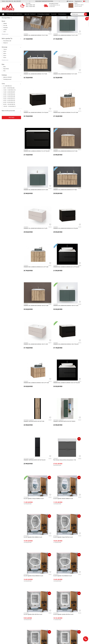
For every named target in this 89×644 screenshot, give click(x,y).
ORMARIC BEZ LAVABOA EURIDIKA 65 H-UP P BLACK (55, 177)
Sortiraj (45, 21)
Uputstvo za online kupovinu (31, 615)
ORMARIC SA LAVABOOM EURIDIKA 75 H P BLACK (55, 79)
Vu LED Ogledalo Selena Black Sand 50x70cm (32, 471)
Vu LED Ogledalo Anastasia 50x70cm (76, 470)
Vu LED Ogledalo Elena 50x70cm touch (33, 405)
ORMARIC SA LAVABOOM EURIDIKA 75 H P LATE (33, 79)
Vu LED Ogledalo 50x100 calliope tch (33, 535)
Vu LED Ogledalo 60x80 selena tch (76, 503)
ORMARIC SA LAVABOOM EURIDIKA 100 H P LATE (55, 209)
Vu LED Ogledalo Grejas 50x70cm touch (33, 339)
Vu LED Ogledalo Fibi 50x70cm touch (76, 405)
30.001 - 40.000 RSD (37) (9, 114)
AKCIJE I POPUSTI (8, 93)
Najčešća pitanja (28, 602)
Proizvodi (14, 17)
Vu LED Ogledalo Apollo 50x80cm (32, 503)
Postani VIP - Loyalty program (31, 596)
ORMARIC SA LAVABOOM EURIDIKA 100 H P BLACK (77, 209)
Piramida (5, 44)
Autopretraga (38, 21)
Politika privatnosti (29, 617)
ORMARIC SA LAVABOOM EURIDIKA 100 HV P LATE (33, 209)
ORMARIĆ (6, 26)
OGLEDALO (5, 25)
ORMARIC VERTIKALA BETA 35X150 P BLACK (54, 275)
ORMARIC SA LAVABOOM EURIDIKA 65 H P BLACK (77, 144)
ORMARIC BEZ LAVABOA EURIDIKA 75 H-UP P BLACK (33, 111)
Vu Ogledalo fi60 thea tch (73, 535)
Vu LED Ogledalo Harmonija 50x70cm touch (33, 438)
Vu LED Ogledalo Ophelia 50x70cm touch (54, 373)
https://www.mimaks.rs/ (37, 641)
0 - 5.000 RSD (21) (8, 102)
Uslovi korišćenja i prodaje (30, 609)
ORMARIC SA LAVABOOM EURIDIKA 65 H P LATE (55, 144)
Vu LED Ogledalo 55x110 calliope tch (54, 503)
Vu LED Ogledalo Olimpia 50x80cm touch (32, 307)
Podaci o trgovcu (50, 600)
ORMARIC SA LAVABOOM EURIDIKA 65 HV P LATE (77, 111)
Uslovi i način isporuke (29, 604)
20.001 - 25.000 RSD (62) (9, 110)
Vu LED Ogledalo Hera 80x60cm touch (76, 339)
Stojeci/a (6, 59)
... (60, 553)
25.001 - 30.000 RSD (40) (9, 112)
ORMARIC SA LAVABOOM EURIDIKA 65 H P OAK (33, 144)
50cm (5, 72)
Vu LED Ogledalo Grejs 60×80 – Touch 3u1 (76, 438)
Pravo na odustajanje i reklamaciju (33, 611)
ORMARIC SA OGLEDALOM (9, 30)
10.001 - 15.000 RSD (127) (9, 106)
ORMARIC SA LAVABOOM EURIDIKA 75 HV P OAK (33, 46)
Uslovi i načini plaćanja (29, 606)
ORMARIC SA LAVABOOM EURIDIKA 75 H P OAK (77, 46)
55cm (5, 74)
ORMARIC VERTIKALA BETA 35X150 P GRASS (33, 275)
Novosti (26, 600)
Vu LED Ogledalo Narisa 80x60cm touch (55, 339)
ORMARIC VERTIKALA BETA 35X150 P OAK (76, 242)
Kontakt (47, 602)
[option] (44, 1)
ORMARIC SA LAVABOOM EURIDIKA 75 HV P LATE (55, 46)
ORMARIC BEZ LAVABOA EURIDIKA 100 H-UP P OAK (33, 242)
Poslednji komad (7, 95)
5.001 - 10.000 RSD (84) (9, 104)
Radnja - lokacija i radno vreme (54, 604)
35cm (5, 68)
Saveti (25, 598)
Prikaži (69, 21)
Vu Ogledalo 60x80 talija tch (52, 535)
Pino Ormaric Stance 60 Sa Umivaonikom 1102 (77, 275)
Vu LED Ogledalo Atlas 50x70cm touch (77, 372)
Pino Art (5, 42)
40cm (5, 70)
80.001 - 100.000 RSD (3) (9, 120)
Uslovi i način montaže (30, 608)
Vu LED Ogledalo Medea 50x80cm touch (55, 307)
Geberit (5, 40)
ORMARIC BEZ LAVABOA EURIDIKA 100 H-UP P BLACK (55, 242)
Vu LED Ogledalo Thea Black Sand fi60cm (54, 471)
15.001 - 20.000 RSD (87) (9, 108)
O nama (47, 598)
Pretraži (11, 134)
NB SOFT (49, 641)
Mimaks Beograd (6, 17)
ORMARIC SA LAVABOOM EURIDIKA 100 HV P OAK (77, 177)
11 (64, 553)
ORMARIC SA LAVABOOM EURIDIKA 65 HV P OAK (55, 111)
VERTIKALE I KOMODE (8, 28)
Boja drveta (6, 85)
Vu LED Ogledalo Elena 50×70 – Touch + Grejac (55, 438)
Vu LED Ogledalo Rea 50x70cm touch (54, 405)
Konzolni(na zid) (7, 57)
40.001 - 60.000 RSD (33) (9, 116)
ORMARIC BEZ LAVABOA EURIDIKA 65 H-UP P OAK (33, 177)
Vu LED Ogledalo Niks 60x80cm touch (76, 307)
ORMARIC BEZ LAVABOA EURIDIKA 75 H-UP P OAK (77, 79)
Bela (4, 83)
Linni (5, 48)
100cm (5, 65)
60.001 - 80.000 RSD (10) (9, 118)
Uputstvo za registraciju (30, 613)
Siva (4, 87)
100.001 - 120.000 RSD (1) (9, 122)
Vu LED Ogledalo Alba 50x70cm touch (33, 372)
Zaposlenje (48, 596)
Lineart (5, 46)
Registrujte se (78, 1)
